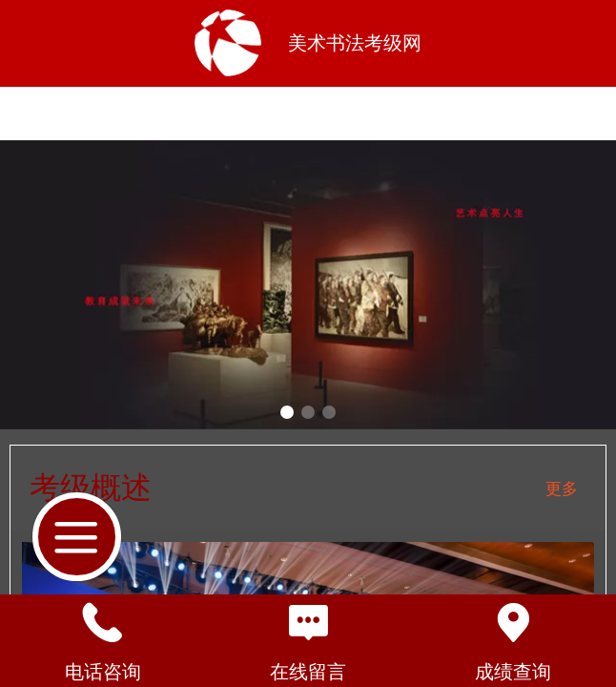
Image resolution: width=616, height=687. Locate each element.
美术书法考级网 (355, 43)
